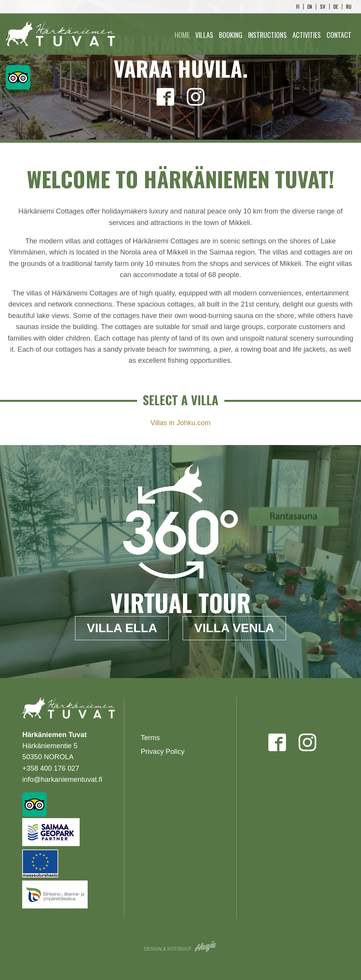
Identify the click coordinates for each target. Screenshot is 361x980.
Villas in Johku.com (180, 423)
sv (323, 7)
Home (182, 35)
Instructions (267, 35)
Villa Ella (122, 628)
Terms (150, 738)
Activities (307, 35)
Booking (231, 35)
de (336, 7)
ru (349, 7)
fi (298, 7)
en (310, 7)
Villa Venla (234, 628)
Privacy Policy (162, 751)
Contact (339, 35)
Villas (204, 35)
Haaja (206, 946)
